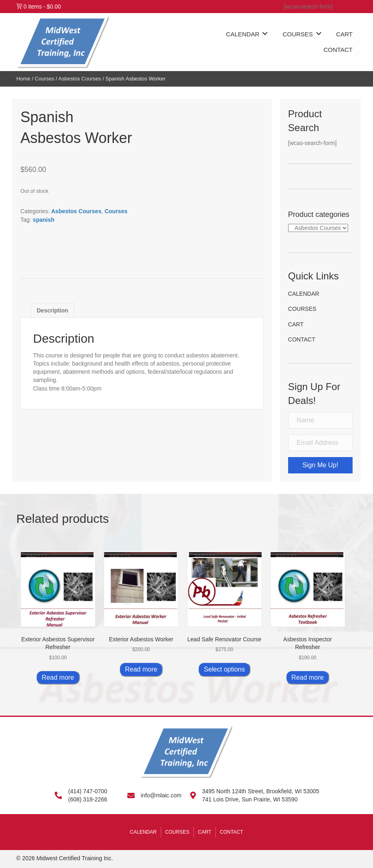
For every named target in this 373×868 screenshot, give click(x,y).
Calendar (304, 294)
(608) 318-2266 (88, 799)
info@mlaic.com (161, 795)
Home (23, 79)
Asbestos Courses (80, 79)
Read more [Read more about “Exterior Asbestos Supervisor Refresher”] (58, 677)
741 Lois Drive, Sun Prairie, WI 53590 (250, 799)
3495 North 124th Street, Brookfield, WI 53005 (261, 791)
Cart (296, 324)
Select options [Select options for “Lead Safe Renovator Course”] (224, 669)
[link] (249, 33)
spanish (43, 220)
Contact (302, 339)
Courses (44, 79)
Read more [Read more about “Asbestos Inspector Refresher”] (308, 677)
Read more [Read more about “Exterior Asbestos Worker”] (141, 669)
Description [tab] (52, 310)
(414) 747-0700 (88, 791)
